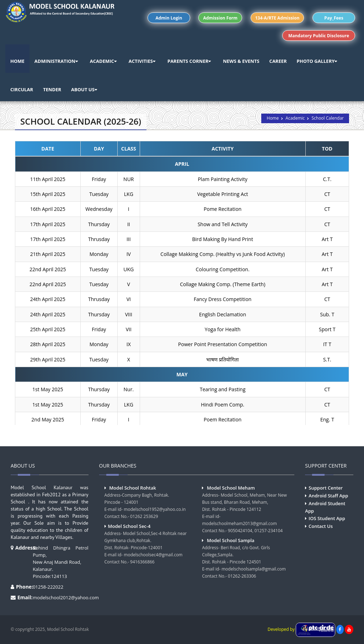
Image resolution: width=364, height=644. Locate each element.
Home (273, 118)
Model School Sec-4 (129, 526)
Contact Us (321, 526)
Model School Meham (231, 488)
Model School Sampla (231, 540)
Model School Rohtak (133, 488)
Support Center (326, 488)
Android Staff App (328, 496)
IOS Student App (327, 518)
